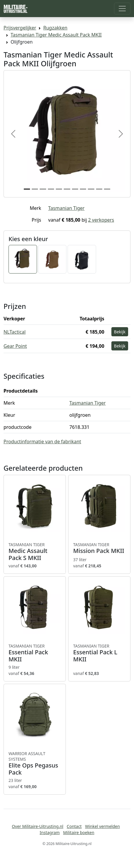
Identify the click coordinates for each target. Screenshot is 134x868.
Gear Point (15, 346)
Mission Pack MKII (99, 548)
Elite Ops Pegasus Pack (35, 764)
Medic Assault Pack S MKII (35, 552)
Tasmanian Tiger (66, 208)
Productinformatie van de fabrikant (42, 442)
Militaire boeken (79, 832)
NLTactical (15, 332)
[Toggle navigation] (122, 9)
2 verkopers (101, 220)
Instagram (50, 832)
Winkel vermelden (102, 826)
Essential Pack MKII (35, 653)
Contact (74, 826)
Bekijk (120, 332)
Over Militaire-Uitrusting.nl (37, 826)
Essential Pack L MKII (99, 653)
